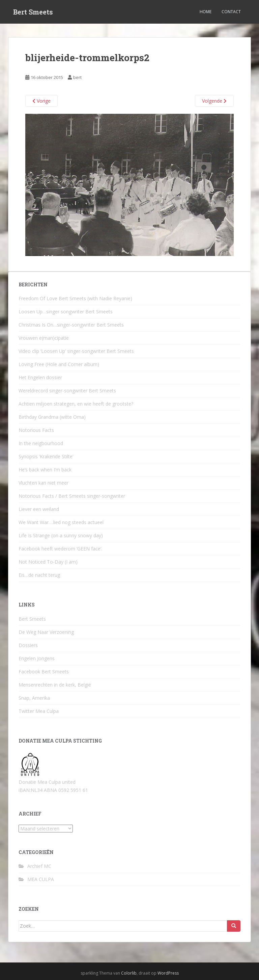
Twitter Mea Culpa (39, 711)
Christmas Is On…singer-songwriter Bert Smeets (71, 325)
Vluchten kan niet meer (44, 483)
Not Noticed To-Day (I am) (48, 562)
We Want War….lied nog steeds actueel (61, 522)
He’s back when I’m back (45, 470)
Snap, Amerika (34, 698)
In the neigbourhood (41, 443)
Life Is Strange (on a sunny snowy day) (61, 535)
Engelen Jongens (37, 658)
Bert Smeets (33, 12)
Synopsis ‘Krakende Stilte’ (46, 456)
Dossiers (28, 645)
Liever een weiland (39, 509)
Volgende (214, 101)
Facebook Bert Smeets (44, 672)
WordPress (168, 973)
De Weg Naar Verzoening (46, 632)
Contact (231, 12)
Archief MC (39, 866)
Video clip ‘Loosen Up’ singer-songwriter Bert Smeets (76, 351)
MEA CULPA (41, 879)
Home (206, 12)
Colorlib (129, 973)
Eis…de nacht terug (39, 575)
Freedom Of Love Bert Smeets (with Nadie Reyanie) (75, 298)
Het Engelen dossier (40, 377)
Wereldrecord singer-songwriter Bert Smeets (67, 391)
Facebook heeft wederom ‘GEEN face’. (60, 549)
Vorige (41, 101)
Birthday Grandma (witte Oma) (52, 417)
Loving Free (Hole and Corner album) (59, 364)
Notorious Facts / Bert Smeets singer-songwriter (72, 496)
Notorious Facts (36, 430)
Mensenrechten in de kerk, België (55, 685)
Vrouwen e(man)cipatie (44, 338)
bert (77, 77)
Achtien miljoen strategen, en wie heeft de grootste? (76, 404)
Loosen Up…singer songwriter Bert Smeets (66, 312)
